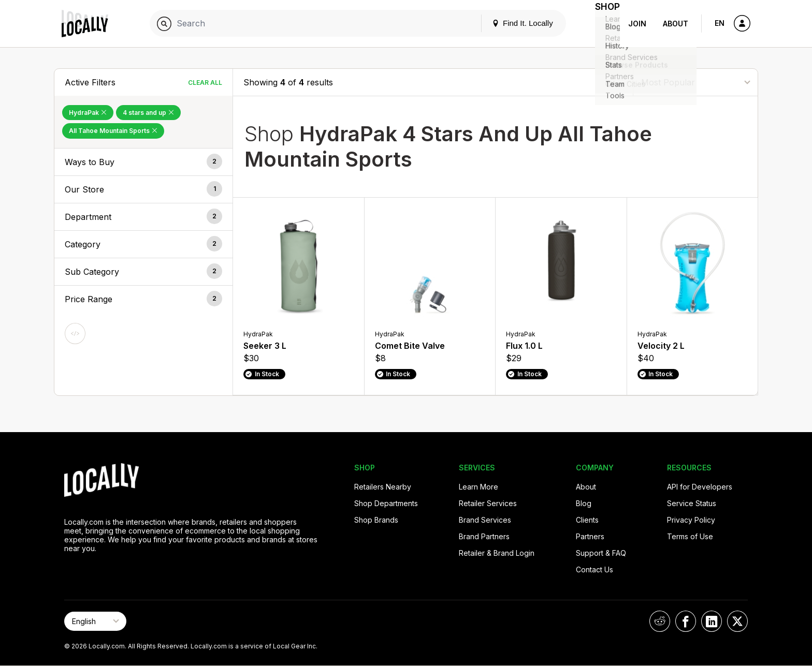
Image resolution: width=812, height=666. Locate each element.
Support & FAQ (601, 553)
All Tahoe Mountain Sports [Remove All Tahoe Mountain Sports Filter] (113, 131)
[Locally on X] (737, 621)
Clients (587, 520)
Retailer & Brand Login (497, 553)
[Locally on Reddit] (660, 621)
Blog (584, 503)
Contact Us (594, 569)
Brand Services (485, 520)
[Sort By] (695, 82)
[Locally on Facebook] (686, 621)
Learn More (479, 487)
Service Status (692, 503)
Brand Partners (484, 536)
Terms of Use (690, 536)
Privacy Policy (691, 520)
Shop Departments (386, 503)
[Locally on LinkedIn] (712, 621)
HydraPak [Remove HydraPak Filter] (88, 113)
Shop (601, 24)
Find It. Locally (510, 23)
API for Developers (700, 487)
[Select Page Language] (95, 621)
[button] (143, 162)
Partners (590, 536)
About (676, 24)
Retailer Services (488, 503)
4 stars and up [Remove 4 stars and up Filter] (148, 113)
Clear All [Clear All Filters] (205, 83)
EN (720, 23)
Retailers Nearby (383, 487)
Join (637, 24)
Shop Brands (376, 520)
